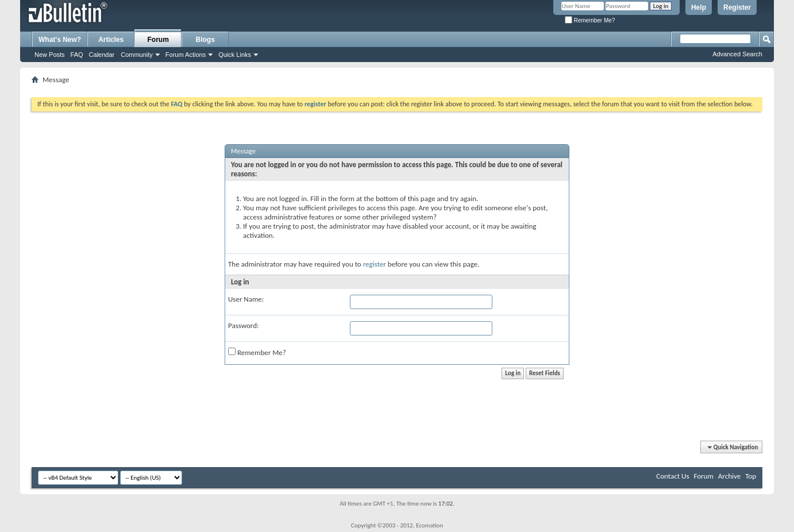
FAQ (77, 55)
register (375, 264)
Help (699, 7)
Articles (111, 40)
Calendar (102, 55)
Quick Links (235, 55)
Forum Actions (186, 55)
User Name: (246, 299)
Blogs (205, 40)
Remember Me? (590, 20)
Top (751, 476)
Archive (729, 476)
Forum (158, 40)
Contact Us (672, 476)
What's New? (60, 40)
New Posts (50, 55)
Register (737, 7)
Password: (243, 325)
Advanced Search (737, 54)
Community (137, 55)
